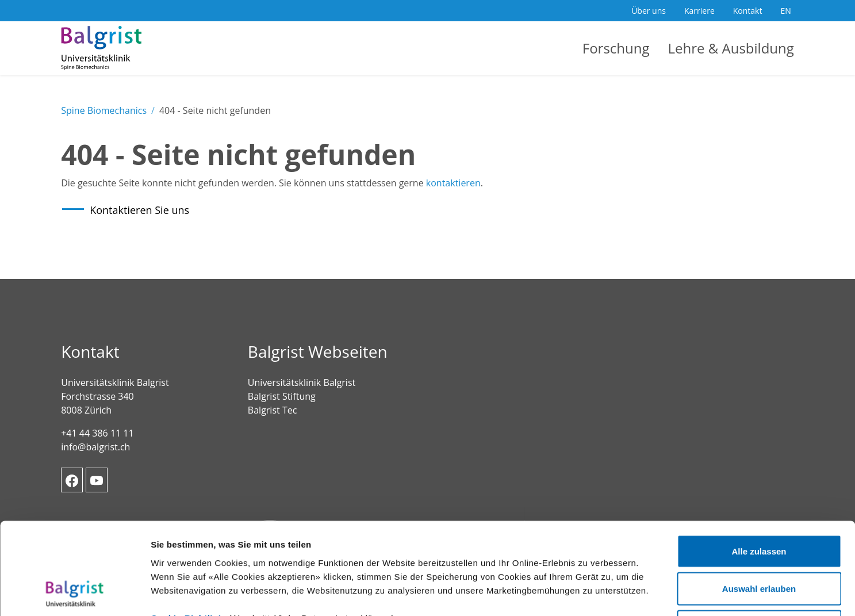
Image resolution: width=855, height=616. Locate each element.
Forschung (616, 48)
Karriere (699, 11)
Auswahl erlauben (759, 503)
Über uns (649, 11)
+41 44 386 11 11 (97, 433)
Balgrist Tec (272, 410)
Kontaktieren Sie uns (139, 210)
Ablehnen (759, 540)
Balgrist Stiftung (282, 396)
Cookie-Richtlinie (188, 532)
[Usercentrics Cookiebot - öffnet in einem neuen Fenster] (74, 594)
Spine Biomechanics (104, 110)
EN (785, 11)
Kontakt (748, 11)
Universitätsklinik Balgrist (302, 382)
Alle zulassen (759, 465)
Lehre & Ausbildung (731, 48)
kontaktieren (453, 183)
